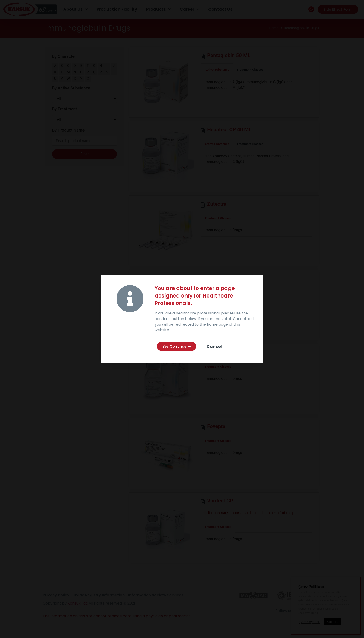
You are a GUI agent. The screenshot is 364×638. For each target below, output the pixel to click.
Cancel (214, 346)
